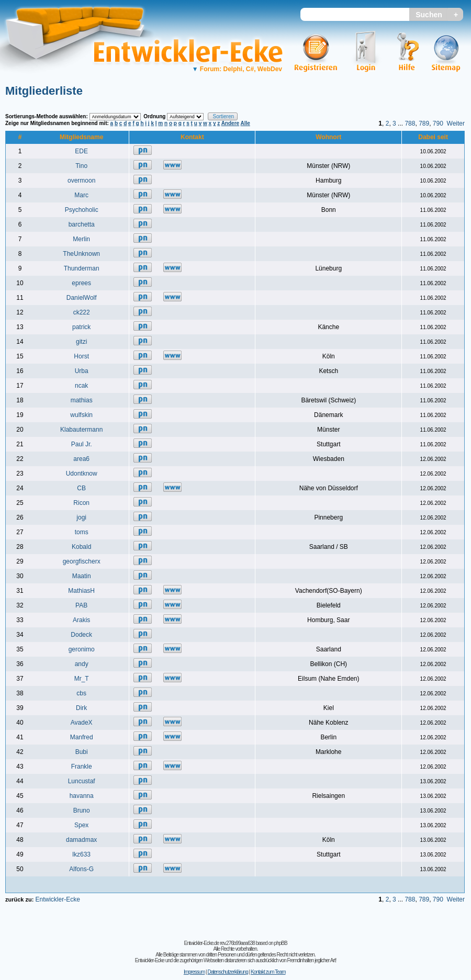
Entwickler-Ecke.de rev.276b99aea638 (219, 943)
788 (410, 123)
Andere (230, 123)
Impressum (194, 972)
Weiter (456, 123)
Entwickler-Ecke (57, 899)
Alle (245, 123)
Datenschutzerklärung (227, 972)
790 (438, 123)
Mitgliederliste (44, 91)
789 (424, 123)
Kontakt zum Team (268, 972)
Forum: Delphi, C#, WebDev (237, 69)
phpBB (281, 943)
